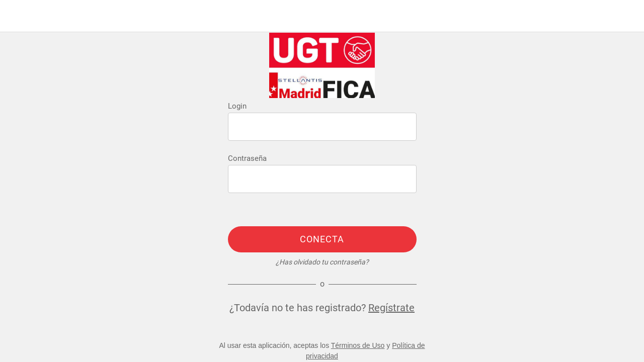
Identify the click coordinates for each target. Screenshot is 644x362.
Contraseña (247, 158)
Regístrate (391, 308)
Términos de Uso (358, 345)
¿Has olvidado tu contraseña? (322, 262)
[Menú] (16, 16)
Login (237, 106)
